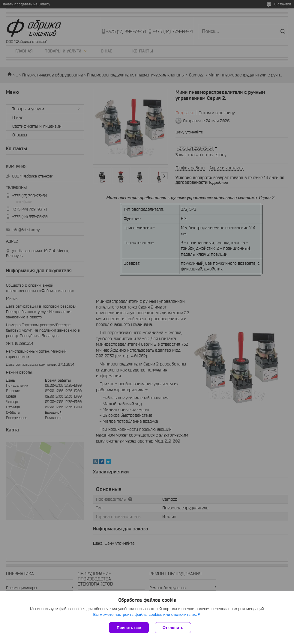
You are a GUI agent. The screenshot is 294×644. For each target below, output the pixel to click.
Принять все (129, 628)
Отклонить (173, 628)
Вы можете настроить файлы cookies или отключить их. (145, 614)
